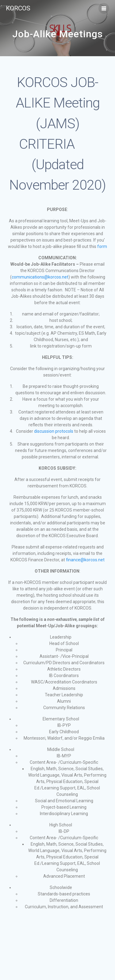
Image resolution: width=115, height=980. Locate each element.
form (102, 246)
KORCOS (18, 8)
